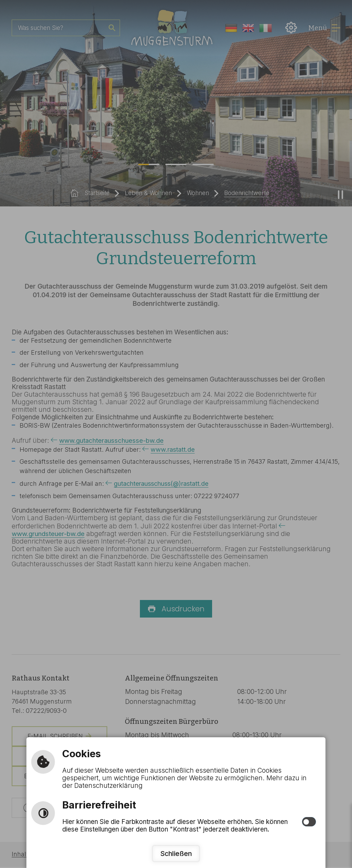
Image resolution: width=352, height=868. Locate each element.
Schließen (176, 853)
